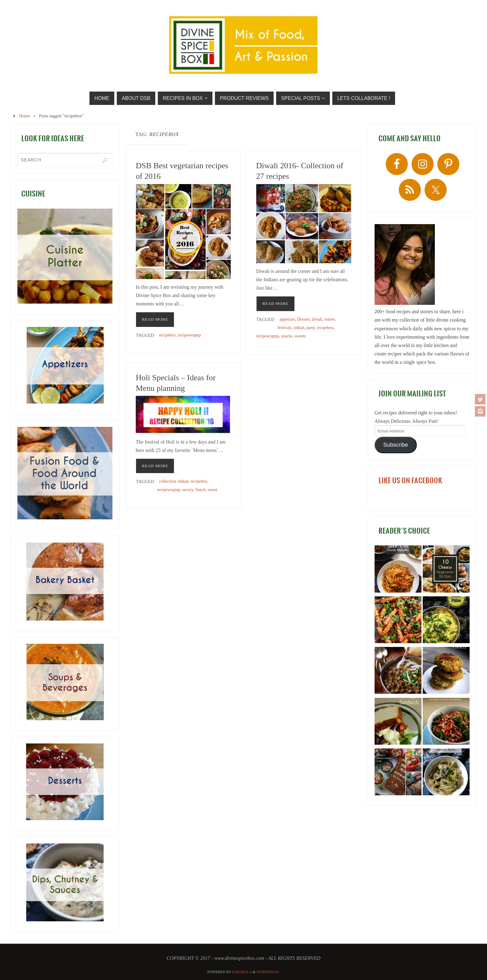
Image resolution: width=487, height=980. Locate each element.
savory (188, 490)
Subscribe (396, 445)
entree (330, 319)
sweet (213, 490)
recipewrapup (189, 335)
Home (24, 116)
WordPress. (268, 972)
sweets (300, 336)
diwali (317, 319)
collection (168, 481)
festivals (284, 328)
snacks (287, 336)
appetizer (287, 319)
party (310, 328)
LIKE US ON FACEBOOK (410, 481)
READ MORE (155, 319)
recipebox (168, 335)
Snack (200, 490)
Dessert (303, 319)
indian (299, 328)
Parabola (242, 972)
